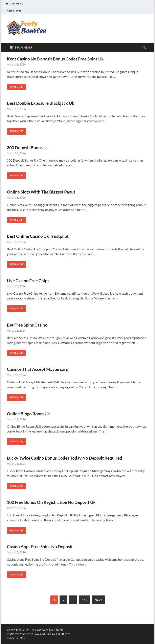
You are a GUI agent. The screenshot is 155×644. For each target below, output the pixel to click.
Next (98, 600)
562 (84, 600)
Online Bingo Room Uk (28, 414)
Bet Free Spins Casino (27, 325)
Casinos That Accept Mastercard (38, 369)
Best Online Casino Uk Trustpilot (38, 236)
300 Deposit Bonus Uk (28, 148)
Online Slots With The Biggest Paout (41, 192)
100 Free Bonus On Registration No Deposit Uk (51, 502)
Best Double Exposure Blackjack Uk (41, 103)
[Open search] (144, 48)
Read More (15, 86)
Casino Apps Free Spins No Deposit (40, 546)
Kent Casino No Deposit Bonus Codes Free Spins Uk (55, 59)
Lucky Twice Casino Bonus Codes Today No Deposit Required (64, 458)
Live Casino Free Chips (28, 281)
